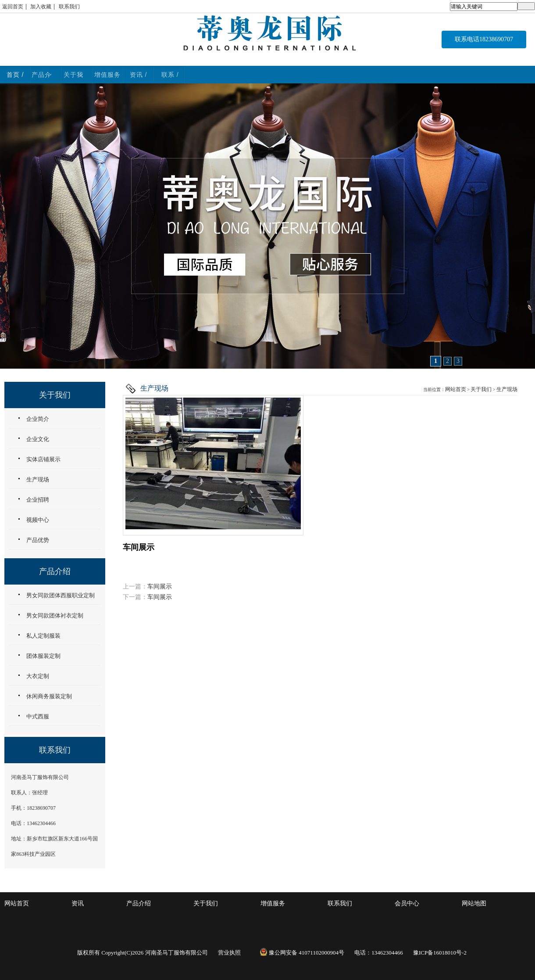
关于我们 (481, 389)
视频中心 (38, 520)
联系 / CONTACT (489, 75)
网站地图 (474, 903)
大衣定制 (38, 676)
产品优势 (38, 540)
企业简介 (38, 419)
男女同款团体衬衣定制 (55, 616)
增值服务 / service (311, 75)
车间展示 (160, 587)
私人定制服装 (43, 636)
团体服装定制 (43, 656)
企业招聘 (38, 500)
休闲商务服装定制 (49, 696)
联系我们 (69, 7)
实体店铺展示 (43, 459)
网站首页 (456, 389)
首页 (45, 75)
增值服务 (273, 903)
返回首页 (13, 7)
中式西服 (38, 716)
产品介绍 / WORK (129, 75)
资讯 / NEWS (401, 75)
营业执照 (229, 953)
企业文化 (38, 439)
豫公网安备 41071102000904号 (302, 953)
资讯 (78, 903)
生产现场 (507, 389)
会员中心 (407, 903)
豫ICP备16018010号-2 (440, 953)
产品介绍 (139, 903)
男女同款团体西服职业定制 (61, 595)
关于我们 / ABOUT (218, 75)
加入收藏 (41, 7)
